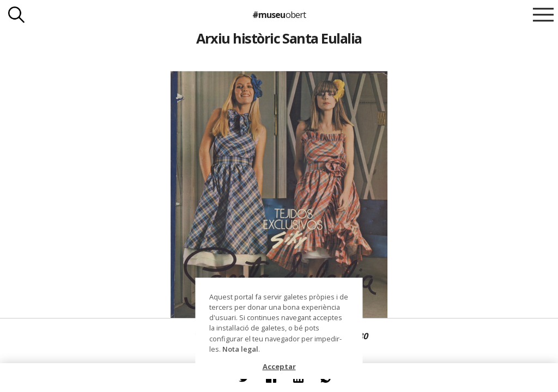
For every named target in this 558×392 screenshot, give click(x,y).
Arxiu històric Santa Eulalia (279, 38)
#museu (279, 15)
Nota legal (240, 349)
